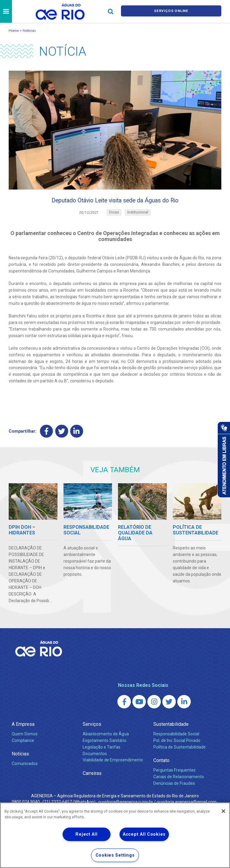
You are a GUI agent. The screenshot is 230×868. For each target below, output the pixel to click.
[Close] (223, 811)
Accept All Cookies (144, 834)
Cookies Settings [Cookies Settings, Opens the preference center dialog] (115, 855)
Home (14, 30)
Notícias (29, 30)
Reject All (86, 834)
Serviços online (171, 12)
